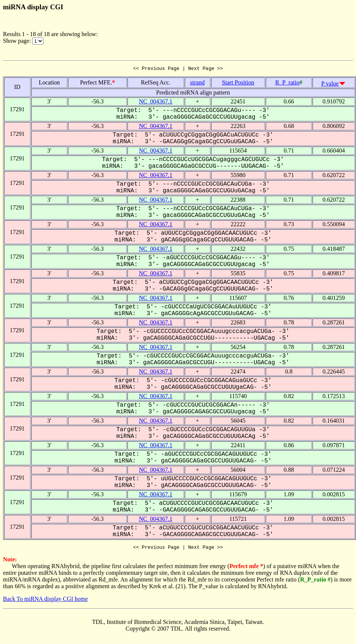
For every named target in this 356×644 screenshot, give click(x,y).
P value (330, 85)
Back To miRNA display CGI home (45, 601)
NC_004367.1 (156, 102)
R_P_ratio (287, 84)
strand (198, 84)
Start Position (238, 84)
